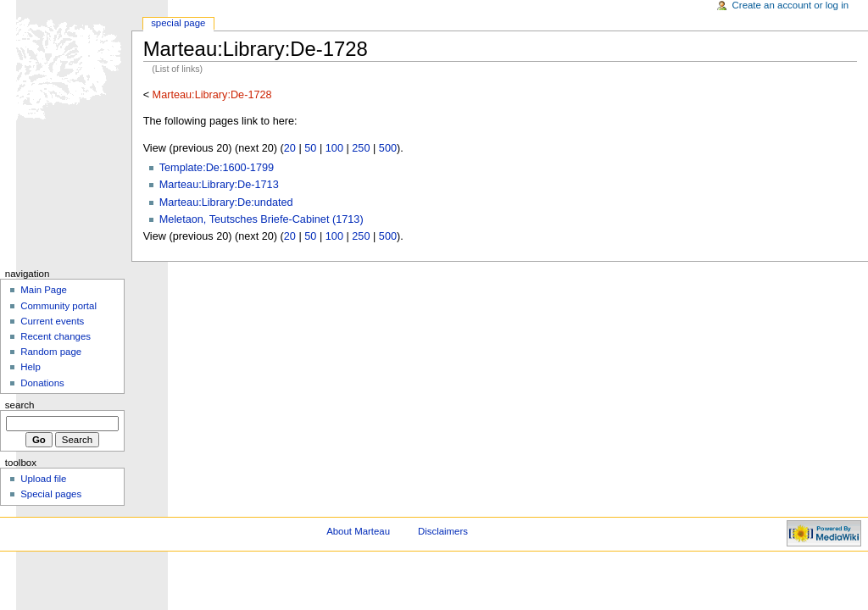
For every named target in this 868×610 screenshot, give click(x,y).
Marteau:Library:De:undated (226, 202)
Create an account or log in (791, 5)
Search (20, 405)
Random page (51, 352)
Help (31, 367)
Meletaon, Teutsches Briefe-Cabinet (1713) (262, 219)
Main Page (44, 290)
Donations (42, 383)
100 (334, 148)
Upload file (43, 479)
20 (290, 148)
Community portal (58, 306)
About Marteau (358, 531)
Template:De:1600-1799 (217, 168)
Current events (52, 321)
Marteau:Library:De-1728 (212, 95)
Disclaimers (443, 531)
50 (310, 148)
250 (361, 148)
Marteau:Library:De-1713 (219, 185)
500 (388, 148)
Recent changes (56, 336)
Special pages (51, 494)
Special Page (178, 23)
